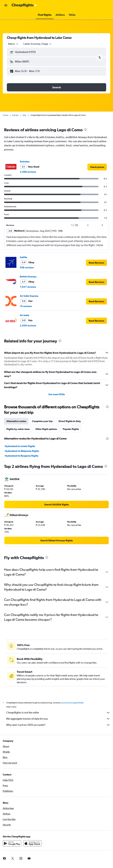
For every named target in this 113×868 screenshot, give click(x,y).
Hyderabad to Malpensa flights (22, 451)
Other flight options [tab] (46, 429)
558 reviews (27, 267)
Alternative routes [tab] (16, 421)
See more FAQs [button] (57, 394)
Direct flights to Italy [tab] (70, 421)
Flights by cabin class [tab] (18, 429)
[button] (6, 5)
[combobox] (14, 44)
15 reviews (26, 306)
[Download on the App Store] (32, 847)
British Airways (28, 277)
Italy (24, 115)
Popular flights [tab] (71, 429)
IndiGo (24, 257)
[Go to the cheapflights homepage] (24, 5)
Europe (15, 115)
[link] (97, 167)
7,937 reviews (28, 287)
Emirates (25, 162)
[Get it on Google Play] (12, 847)
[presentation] (85, 130)
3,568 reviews (28, 172)
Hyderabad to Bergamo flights (22, 456)
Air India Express (29, 296)
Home (5, 115)
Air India (25, 315)
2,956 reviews (28, 325)
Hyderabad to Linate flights (20, 446)
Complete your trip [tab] (42, 421)
